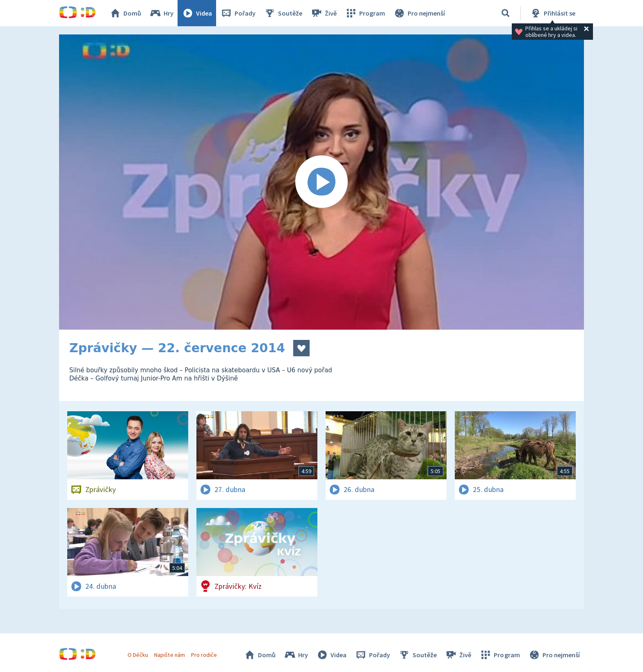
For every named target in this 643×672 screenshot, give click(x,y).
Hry (161, 13)
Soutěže (283, 13)
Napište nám (169, 655)
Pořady (238, 13)
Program (365, 13)
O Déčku (138, 655)
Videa (197, 13)
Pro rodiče (204, 655)
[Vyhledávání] (506, 13)
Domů (125, 13)
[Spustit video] (321, 182)
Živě (324, 13)
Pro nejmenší (419, 13)
